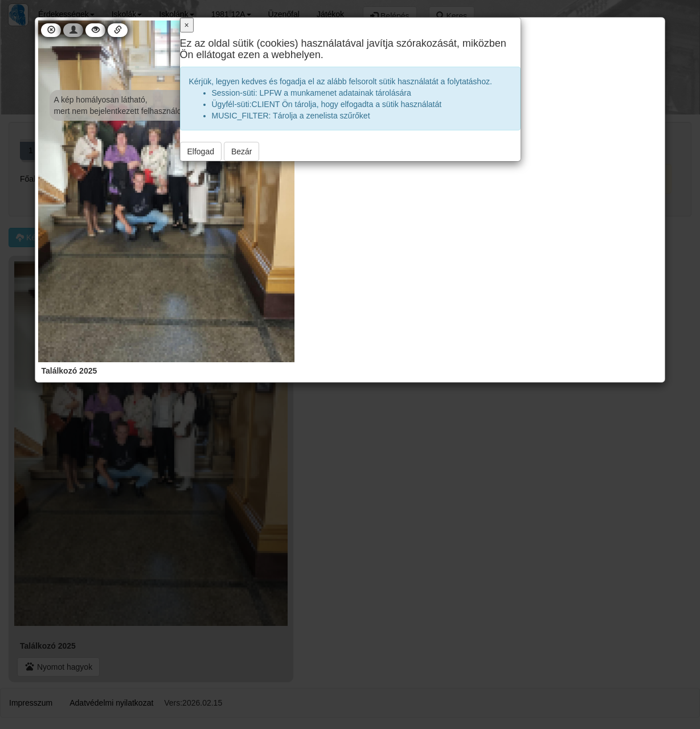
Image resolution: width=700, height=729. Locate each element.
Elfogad (201, 151)
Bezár (242, 151)
